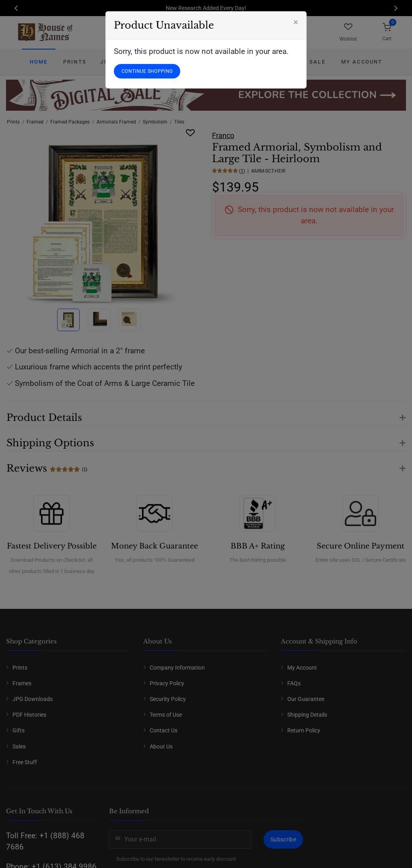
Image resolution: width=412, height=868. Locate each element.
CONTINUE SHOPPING (147, 71)
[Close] (296, 22)
